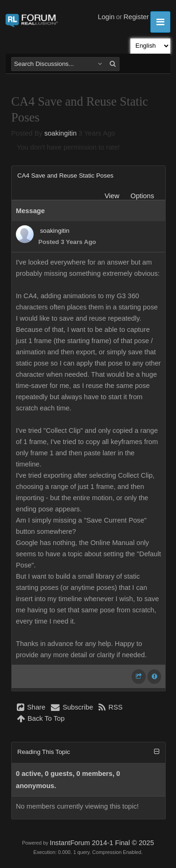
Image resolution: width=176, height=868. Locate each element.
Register (136, 17)
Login (106, 17)
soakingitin (60, 133)
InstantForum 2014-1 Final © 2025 (102, 843)
